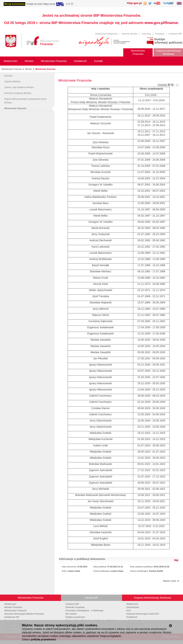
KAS (129, 611)
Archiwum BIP (175, 34)
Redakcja (160, 34)
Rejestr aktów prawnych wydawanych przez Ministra (25, 101)
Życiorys (8, 76)
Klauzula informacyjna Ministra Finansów (24, 614)
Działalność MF (12, 617)
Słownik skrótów (130, 34)
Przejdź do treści (34, 4)
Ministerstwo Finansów (12, 69)
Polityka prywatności (75, 617)
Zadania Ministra (12, 82)
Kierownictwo (133, 607)
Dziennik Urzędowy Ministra (18, 93)
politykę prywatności (43, 639)
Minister (29, 69)
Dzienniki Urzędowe (75, 607)
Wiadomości (10, 604)
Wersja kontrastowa (14, 4)
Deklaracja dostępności (106, 34)
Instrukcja (146, 34)
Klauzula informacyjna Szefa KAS (143, 614)
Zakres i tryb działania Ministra (19, 87)
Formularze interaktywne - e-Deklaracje (84, 611)
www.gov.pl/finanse (161, 23)
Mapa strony (49, 4)
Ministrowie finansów (45, 69)
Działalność (132, 617)
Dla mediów (71, 614)
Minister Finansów (13, 607)
